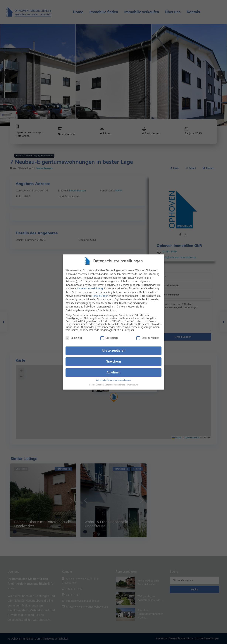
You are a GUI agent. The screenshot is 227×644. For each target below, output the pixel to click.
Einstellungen (100, 296)
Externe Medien (148, 338)
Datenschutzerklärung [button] (115, 385)
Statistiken (109, 338)
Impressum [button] (133, 385)
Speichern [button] (113, 361)
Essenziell (74, 338)
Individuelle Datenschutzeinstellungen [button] (113, 380)
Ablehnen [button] (113, 372)
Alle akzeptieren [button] (113, 351)
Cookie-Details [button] (96, 385)
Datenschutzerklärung (90, 288)
